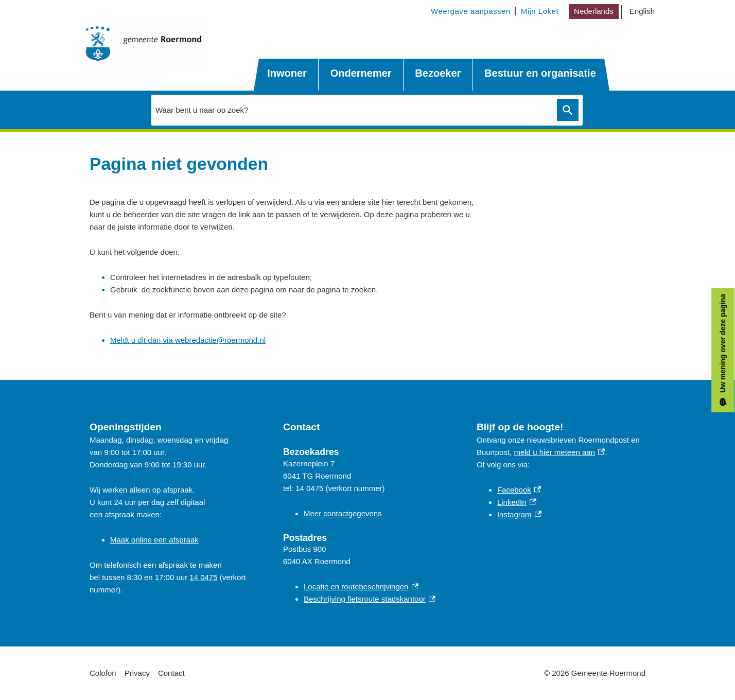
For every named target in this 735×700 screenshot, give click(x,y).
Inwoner (287, 73)
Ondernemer (361, 73)
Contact (171, 673)
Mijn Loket (540, 11)
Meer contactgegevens (343, 513)
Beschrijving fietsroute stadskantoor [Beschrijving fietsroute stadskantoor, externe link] (370, 599)
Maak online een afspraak (154, 540)
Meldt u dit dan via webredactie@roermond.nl (188, 340)
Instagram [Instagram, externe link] (519, 514)
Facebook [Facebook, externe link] (519, 490)
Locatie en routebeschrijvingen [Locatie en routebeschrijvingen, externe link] (361, 587)
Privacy (137, 673)
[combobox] (367, 110)
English (642, 11)
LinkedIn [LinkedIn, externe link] (517, 502)
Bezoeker (438, 73)
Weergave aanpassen (471, 11)
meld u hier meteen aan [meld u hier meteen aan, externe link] (559, 452)
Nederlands (594, 11)
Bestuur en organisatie (540, 73)
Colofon (103, 673)
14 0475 (203, 577)
